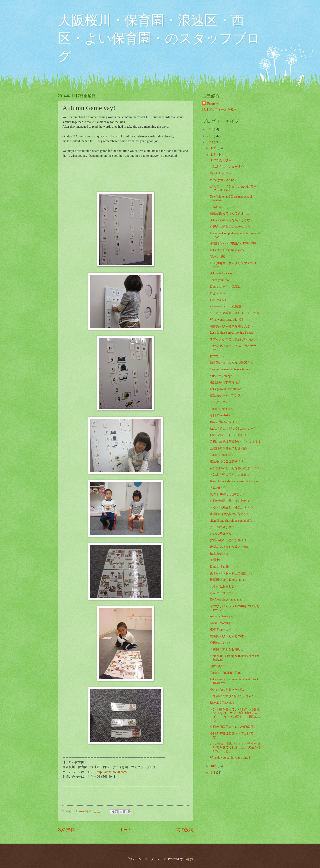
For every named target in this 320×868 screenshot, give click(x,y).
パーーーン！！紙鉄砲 (225, 306)
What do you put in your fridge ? (230, 758)
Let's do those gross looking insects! (232, 333)
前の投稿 (185, 830)
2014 (210, 142)
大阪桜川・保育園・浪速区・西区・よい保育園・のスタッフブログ (159, 38)
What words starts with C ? (226, 320)
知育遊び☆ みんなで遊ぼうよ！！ (235, 363)
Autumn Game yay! (222, 616)
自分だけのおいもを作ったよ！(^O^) (235, 468)
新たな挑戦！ (219, 257)
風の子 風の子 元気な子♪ (227, 494)
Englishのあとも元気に (225, 287)
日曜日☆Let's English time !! (228, 580)
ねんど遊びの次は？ (224, 422)
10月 (214, 766)
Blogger (188, 859)
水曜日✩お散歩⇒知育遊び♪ (229, 514)
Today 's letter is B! (222, 409)
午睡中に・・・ (221, 560)
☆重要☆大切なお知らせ (227, 649)
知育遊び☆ (218, 666)
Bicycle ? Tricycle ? (222, 703)
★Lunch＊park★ (221, 273)
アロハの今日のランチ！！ (228, 540)
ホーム (126, 830)
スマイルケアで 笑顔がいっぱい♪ (234, 339)
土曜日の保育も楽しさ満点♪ (229, 448)
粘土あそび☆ (219, 554)
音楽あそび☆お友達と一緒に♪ (231, 547)
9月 (213, 773)
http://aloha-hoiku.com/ (112, 772)
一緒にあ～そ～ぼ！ (224, 207)
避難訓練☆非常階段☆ (225, 382)
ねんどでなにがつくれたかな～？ (233, 429)
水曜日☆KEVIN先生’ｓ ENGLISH (233, 243)
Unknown (213, 104)
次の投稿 (66, 830)
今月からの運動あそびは (227, 690)
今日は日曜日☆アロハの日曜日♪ (232, 727)
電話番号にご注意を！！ (227, 461)
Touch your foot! (220, 280)
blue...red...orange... (222, 376)
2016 (210, 129)
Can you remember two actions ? (230, 369)
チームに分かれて (222, 527)
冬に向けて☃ (219, 488)
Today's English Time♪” (227, 673)
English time (218, 293)
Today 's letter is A (221, 455)
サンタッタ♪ (218, 402)
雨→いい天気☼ (220, 173)
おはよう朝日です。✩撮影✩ (230, 475)
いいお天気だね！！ (224, 534)
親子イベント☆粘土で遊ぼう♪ (231, 573)
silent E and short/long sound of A (231, 521)
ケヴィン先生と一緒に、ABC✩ (231, 507)
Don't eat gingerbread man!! (227, 599)
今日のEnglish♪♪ (221, 415)
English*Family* (220, 567)
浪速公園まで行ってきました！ (232, 213)
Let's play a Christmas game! (228, 250)
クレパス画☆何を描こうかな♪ (231, 220)
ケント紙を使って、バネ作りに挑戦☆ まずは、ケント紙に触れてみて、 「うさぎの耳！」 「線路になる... (236, 715)
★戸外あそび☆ (221, 160)
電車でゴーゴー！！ (224, 629)
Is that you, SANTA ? (223, 180)
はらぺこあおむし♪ (223, 586)
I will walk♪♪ (218, 300)
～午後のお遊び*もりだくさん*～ (233, 696)
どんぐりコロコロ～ (224, 593)
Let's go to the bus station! (226, 389)
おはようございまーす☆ (227, 167)
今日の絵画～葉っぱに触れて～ (232, 501)
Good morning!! (221, 623)
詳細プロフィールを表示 (219, 110)
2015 (210, 136)
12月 (214, 148)
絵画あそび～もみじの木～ (228, 636)
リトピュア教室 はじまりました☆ (235, 313)
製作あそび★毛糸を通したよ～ (232, 326)
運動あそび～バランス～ (227, 395)
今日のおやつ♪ (220, 643)
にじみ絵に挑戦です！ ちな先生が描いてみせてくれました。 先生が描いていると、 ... (235, 747)
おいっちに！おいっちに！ (228, 435)
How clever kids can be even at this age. (234, 481)
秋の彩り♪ (217, 356)
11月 (214, 155)
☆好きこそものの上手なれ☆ (230, 227)
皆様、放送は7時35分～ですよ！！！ (235, 442)
